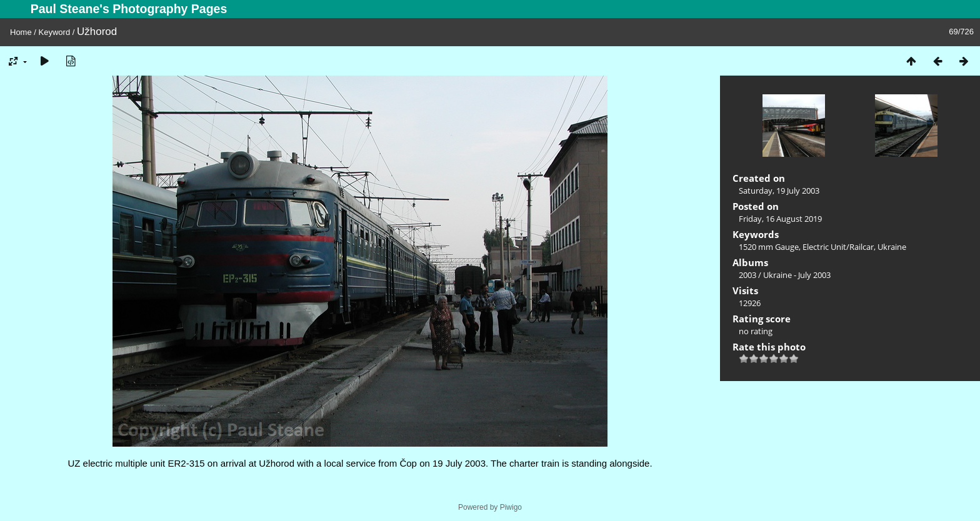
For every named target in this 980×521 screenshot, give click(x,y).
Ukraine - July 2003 (797, 275)
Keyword (55, 32)
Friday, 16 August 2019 (780, 219)
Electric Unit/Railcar (838, 247)
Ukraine (892, 247)
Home (21, 32)
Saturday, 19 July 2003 (779, 191)
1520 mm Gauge (769, 247)
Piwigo (511, 507)
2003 (747, 275)
